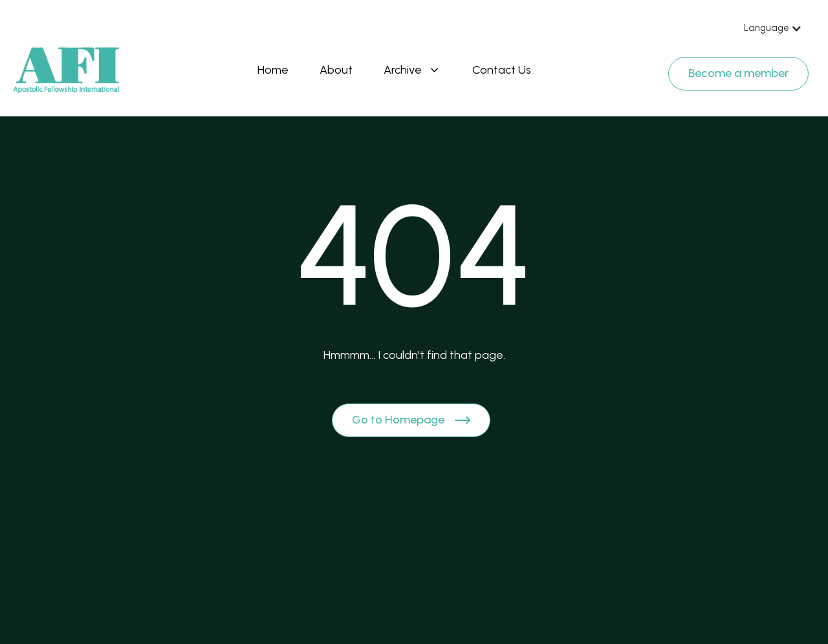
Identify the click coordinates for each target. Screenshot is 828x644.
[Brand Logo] (66, 70)
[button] (773, 28)
